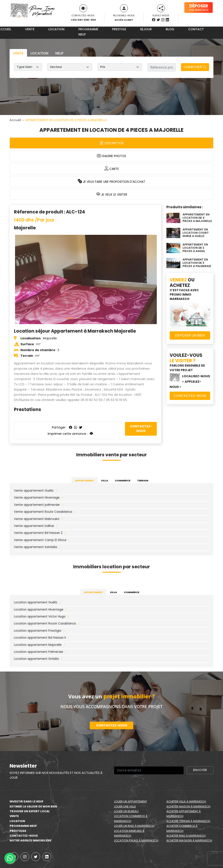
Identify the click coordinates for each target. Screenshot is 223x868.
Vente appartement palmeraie (37, 505)
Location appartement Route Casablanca (45, 624)
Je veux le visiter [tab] (112, 194)
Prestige (119, 29)
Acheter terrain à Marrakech (188, 821)
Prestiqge (18, 831)
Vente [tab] (18, 53)
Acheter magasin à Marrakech (189, 840)
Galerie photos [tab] (111, 156)
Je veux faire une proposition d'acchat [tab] (111, 181)
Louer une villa (125, 806)
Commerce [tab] (123, 481)
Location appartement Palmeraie (39, 652)
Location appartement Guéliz (36, 602)
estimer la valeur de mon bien (33, 806)
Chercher (195, 67)
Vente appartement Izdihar (34, 526)
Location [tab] (39, 53)
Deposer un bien (190, 335)
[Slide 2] (85, 318)
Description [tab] (111, 143)
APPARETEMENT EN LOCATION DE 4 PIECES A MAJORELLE (197, 218)
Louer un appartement (131, 801)
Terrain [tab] (143, 481)
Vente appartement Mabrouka (37, 519)
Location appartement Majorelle (38, 645)
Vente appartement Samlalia (35, 547)
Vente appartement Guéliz (34, 491)
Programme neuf (88, 32)
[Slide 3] (93, 318)
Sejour (146, 29)
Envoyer (200, 770)
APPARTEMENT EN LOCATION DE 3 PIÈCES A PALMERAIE (197, 263)
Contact (196, 29)
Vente (30, 29)
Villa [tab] (105, 481)
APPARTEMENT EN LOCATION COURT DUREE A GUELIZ (196, 233)
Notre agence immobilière (30, 840)
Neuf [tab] (59, 53)
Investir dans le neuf (27, 801)
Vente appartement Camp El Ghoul (40, 540)
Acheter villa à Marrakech (186, 801)
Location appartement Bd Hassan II (40, 638)
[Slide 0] (70, 318)
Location (56, 29)
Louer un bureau (126, 811)
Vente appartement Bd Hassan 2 (38, 533)
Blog (170, 29)
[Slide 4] (101, 318)
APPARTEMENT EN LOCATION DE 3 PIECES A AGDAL (195, 248)
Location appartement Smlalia (36, 659)
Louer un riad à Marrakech (134, 826)
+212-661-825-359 (83, 20)
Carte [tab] (112, 168)
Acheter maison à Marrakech (188, 806)
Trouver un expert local (30, 811)
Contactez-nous (141, 429)
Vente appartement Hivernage (37, 498)
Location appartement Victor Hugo (40, 617)
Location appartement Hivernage (39, 610)
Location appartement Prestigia (38, 631)
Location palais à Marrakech (136, 840)
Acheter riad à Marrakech (186, 836)
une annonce (199, 7)
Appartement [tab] (84, 481)
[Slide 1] (78, 318)
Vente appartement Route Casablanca (43, 512)
